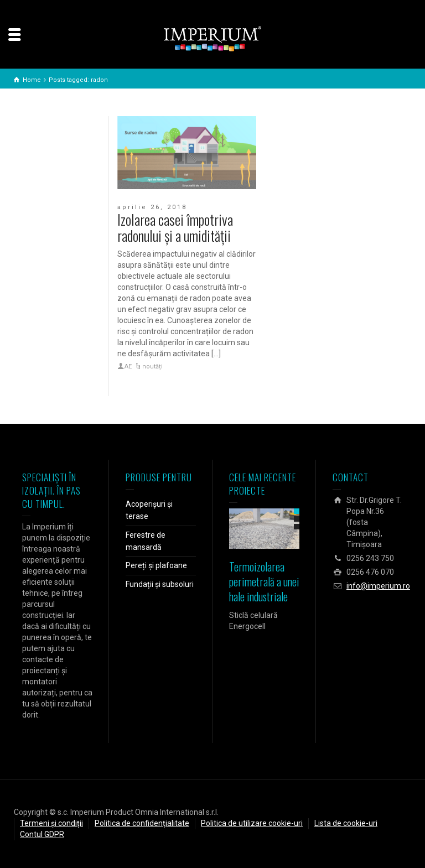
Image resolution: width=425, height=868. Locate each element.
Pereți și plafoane (156, 565)
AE (128, 367)
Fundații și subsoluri (160, 584)
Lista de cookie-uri (346, 823)
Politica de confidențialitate (142, 823)
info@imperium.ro (378, 586)
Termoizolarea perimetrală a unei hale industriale (264, 581)
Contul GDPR (42, 834)
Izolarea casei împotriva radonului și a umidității (175, 227)
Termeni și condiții (51, 823)
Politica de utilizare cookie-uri (252, 823)
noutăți (152, 367)
